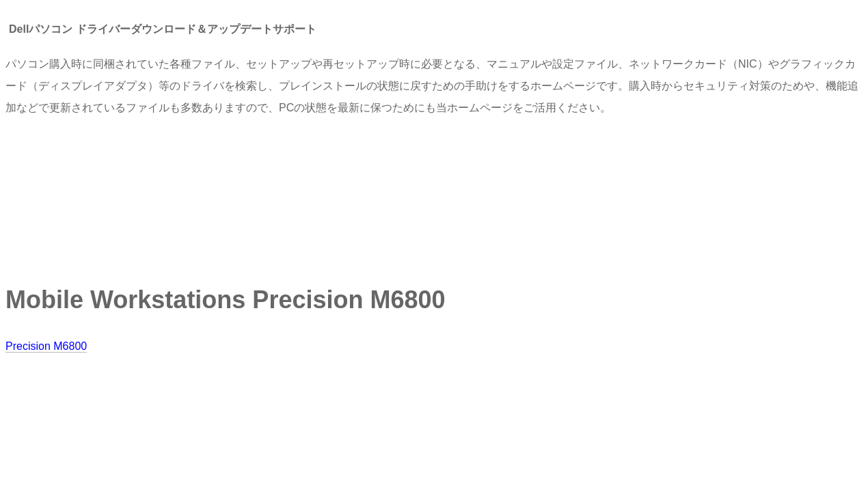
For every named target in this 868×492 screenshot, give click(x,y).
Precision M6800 (46, 346)
